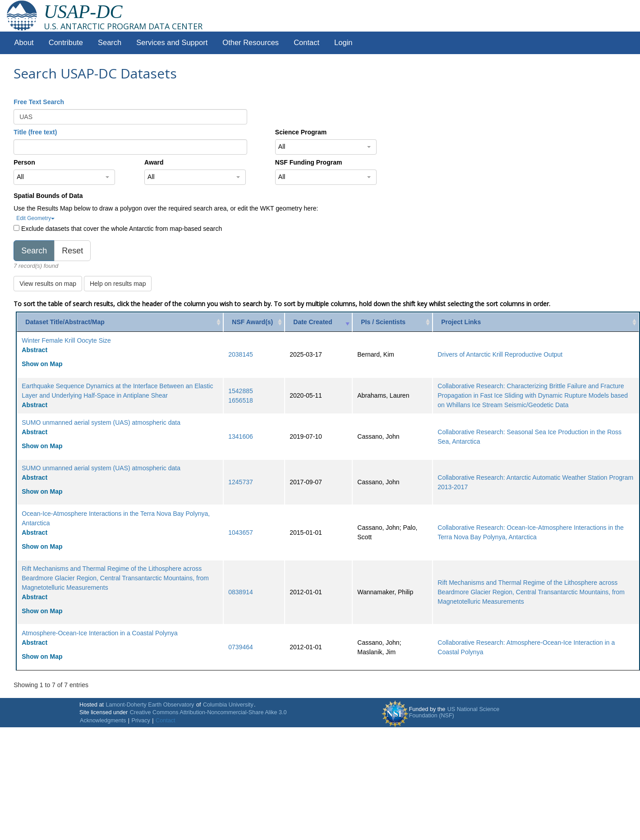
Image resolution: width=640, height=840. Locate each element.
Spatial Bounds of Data (48, 196)
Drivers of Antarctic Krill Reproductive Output (500, 354)
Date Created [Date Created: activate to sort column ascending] (313, 322)
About (24, 43)
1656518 (241, 400)
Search (110, 43)
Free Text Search (39, 102)
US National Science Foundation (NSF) (454, 712)
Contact (306, 43)
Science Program (301, 132)
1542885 (241, 391)
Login (343, 43)
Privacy (141, 721)
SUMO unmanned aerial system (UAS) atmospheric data (101, 422)
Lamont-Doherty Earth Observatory (150, 705)
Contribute (66, 43)
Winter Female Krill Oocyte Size (66, 340)
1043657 (241, 532)
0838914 (241, 592)
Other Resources (251, 43)
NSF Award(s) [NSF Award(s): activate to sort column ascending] (252, 322)
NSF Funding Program (309, 162)
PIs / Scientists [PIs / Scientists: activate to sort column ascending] (383, 322)
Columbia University (228, 705)
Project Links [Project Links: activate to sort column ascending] (461, 322)
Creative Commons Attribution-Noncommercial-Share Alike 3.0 (208, 712)
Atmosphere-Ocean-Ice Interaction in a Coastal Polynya (100, 633)
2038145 (241, 354)
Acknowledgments (103, 721)
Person (24, 162)
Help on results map (118, 284)
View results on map (48, 284)
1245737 (241, 482)
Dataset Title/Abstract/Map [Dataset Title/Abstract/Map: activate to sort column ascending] (65, 322)
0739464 (241, 647)
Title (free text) (35, 132)
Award (154, 162)
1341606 (241, 436)
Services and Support (172, 43)
